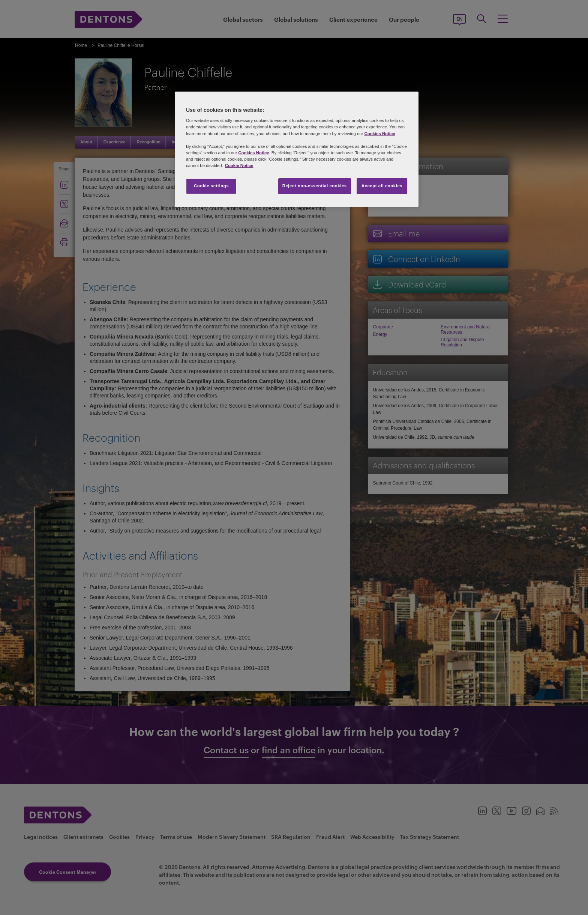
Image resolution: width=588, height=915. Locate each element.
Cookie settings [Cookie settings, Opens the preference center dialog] (211, 186)
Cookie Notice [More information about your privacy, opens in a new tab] (239, 166)
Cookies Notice (379, 134)
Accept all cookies (382, 186)
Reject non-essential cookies (315, 186)
